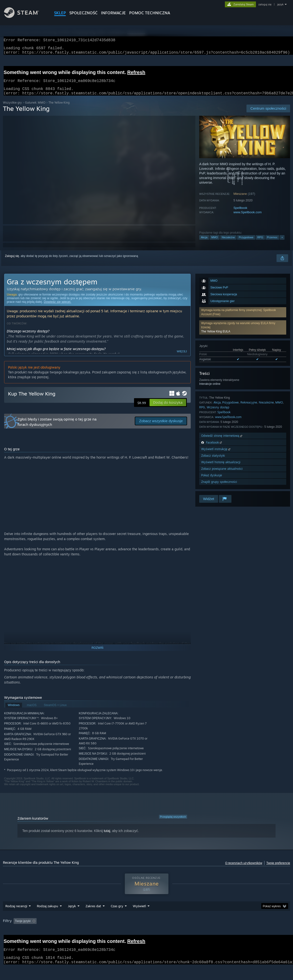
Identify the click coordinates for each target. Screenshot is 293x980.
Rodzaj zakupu (48, 919)
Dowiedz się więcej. (57, 308)
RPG (260, 243)
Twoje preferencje (278, 869)
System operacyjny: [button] (205, 934)
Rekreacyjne (249, 408)
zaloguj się (265, 4)
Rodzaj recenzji (16, 919)
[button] (243, 333)
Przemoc (272, 243)
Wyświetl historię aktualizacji (221, 468)
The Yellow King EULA (216, 337)
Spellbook (240, 214)
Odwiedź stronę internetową (222, 441)
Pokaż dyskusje (212, 481)
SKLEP (60, 13)
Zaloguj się (12, 262)
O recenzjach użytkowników (244, 869)
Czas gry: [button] (141, 934)
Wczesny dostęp (218, 413)
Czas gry (117, 919)
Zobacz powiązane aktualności (222, 474)
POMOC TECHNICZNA (150, 13)
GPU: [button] (247, 934)
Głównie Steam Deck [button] (170, 934)
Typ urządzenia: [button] (270, 934)
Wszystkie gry (12, 108)
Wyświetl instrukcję (216, 455)
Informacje (113, 13)
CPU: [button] (231, 934)
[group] (146, 934)
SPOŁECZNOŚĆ (83, 13)
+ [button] (282, 243)
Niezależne (228, 243)
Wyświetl (139, 919)
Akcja (204, 243)
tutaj (107, 837)
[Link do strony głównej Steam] (25, 17)
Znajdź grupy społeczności (219, 488)
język (280, 4)
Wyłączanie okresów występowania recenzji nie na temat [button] (89, 934)
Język (72, 919)
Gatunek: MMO (35, 108)
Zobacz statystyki (213, 461)
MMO (215, 243)
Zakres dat (93, 919)
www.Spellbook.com (247, 218)
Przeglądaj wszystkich (173, 823)
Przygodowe (246, 243)
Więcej (182, 357)
